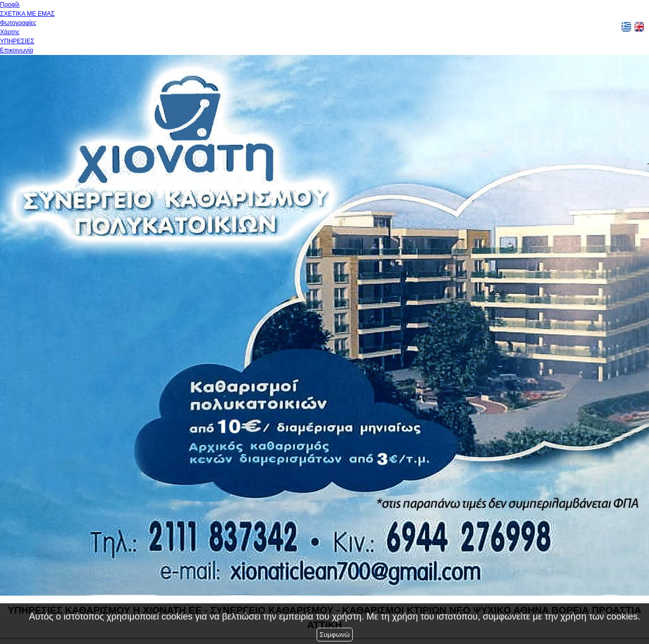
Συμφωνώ (335, 635)
